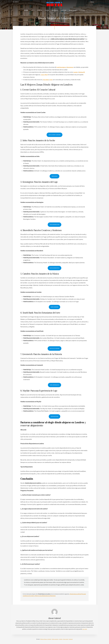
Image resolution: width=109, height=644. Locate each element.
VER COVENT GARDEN (55, 135)
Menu (92, 2)
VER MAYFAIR (54, 417)
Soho (52, 80)
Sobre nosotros (55, 639)
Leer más (85, 629)
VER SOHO (54, 176)
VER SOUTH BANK (55, 349)
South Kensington (62, 67)
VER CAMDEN (55, 307)
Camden (76, 72)
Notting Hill (83, 72)
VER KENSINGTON (55, 225)
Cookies (61, 639)
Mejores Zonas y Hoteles (46, 639)
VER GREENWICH (55, 385)
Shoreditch (46, 80)
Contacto (71, 639)
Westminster (73, 67)
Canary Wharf (45, 75)
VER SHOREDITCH (54, 268)
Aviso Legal (66, 639)
